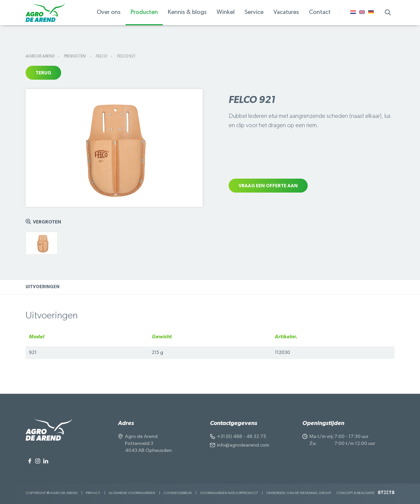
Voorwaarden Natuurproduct (229, 493)
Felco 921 (126, 56)
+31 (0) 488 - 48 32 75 (242, 436)
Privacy (93, 493)
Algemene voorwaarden (132, 493)
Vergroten (47, 222)
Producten (75, 56)
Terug (43, 73)
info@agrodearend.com (243, 445)
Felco (102, 56)
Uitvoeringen (43, 287)
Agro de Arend (40, 56)
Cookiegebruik (178, 493)
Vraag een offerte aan (268, 186)
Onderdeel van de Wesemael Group (299, 493)
